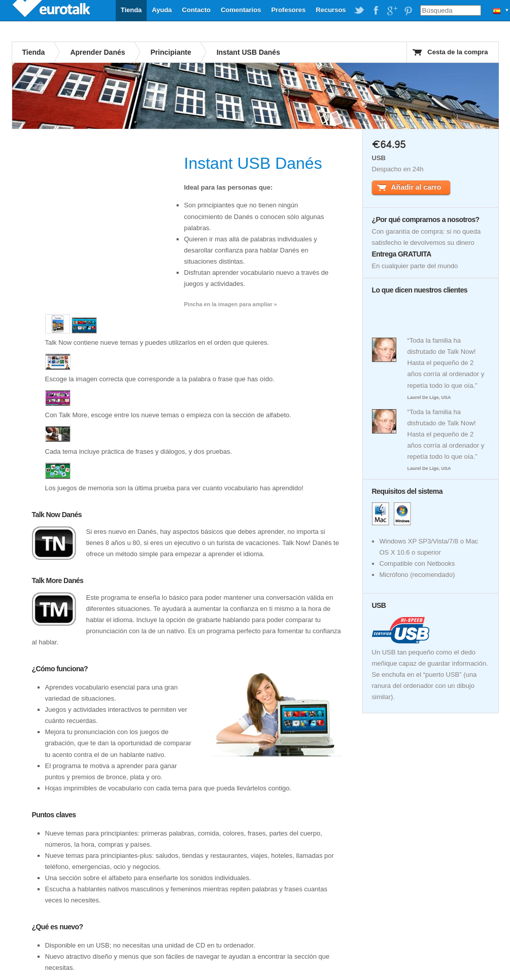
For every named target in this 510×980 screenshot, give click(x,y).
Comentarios (241, 10)
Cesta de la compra (457, 52)
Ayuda (162, 10)
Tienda (131, 10)
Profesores (288, 10)
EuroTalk (52, 10)
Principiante (171, 52)
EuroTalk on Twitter (359, 11)
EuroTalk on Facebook (376, 11)
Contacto (196, 10)
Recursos (331, 10)
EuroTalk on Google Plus (392, 11)
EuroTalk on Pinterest (408, 11)
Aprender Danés (97, 52)
